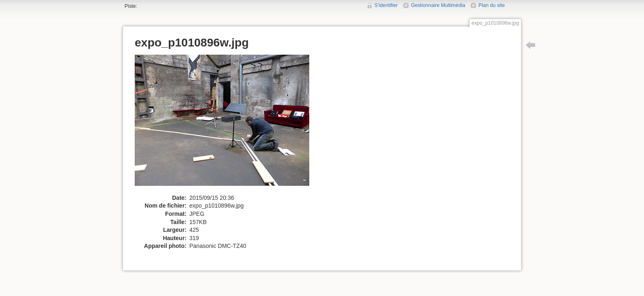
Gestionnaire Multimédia (438, 5)
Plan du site (492, 5)
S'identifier (386, 5)
